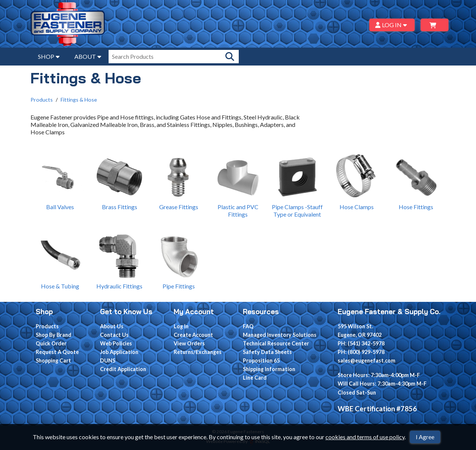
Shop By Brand (54, 335)
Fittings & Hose (79, 100)
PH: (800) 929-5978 (361, 352)
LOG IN (392, 25)
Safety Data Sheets (267, 352)
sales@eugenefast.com (366, 360)
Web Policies (116, 343)
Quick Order (51, 343)
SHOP (49, 56)
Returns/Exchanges (198, 352)
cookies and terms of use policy (365, 437)
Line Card (255, 378)
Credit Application (123, 369)
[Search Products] (230, 57)
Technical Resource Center (276, 343)
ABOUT (88, 56)
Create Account (193, 335)
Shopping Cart (53, 360)
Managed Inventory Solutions (280, 335)
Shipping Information (269, 369)
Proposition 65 (261, 360)
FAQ (248, 326)
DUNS (108, 360)
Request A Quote (57, 352)
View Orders (189, 343)
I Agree (425, 437)
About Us (112, 326)
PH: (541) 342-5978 (361, 343)
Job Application (119, 352)
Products (42, 100)
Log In (181, 326)
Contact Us (114, 335)
